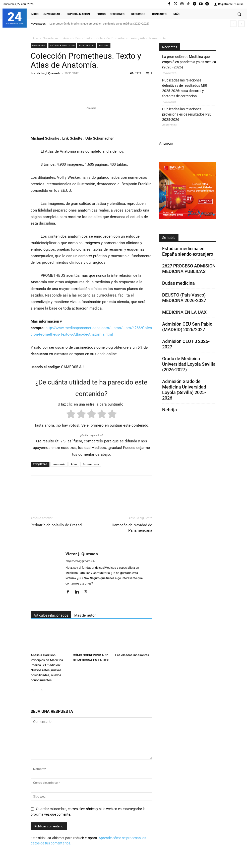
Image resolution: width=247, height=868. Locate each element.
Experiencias (86, 45)
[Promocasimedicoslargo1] (91, 120)
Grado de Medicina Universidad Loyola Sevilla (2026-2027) (189, 364)
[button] (239, 14)
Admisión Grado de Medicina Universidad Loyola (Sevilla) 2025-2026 (184, 390)
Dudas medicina (178, 283)
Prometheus (91, 464)
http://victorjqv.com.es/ (80, 561)
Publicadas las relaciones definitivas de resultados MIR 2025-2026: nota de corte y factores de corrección (185, 88)
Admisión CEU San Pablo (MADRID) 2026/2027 (187, 327)
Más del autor (85, 615)
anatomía (59, 464)
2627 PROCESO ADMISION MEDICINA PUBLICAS (189, 269)
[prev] (233, 24)
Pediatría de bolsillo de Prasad (56, 525)
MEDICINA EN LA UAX (184, 312)
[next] (241, 24)
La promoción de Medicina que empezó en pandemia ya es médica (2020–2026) (99, 24)
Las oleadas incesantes (132, 655)
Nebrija (170, 410)
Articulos (104, 45)
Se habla (169, 238)
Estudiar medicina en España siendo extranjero (188, 251)
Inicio (34, 38)
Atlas (74, 464)
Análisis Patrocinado (77, 38)
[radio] (71, 415)
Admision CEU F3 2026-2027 (186, 344)
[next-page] (42, 690)
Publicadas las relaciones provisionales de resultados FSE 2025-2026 (187, 114)
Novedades (51, 38)
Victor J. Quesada (49, 73)
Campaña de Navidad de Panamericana (132, 528)
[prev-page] (34, 690)
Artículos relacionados (51, 615)
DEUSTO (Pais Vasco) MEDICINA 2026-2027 (184, 298)
